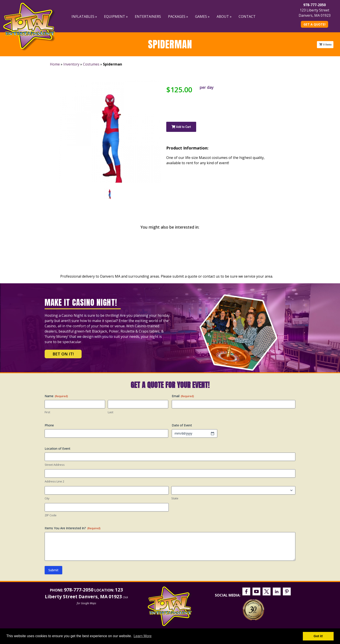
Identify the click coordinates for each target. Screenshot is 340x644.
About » (224, 16)
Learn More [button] (143, 636)
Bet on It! (63, 354)
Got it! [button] (318, 636)
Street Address (55, 465)
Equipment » (116, 16)
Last (111, 412)
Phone (49, 425)
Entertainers (148, 16)
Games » (202, 16)
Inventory (71, 64)
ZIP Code (51, 515)
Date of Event (182, 425)
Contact (247, 16)
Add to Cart (181, 127)
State (175, 498)
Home (55, 64)
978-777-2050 (314, 5)
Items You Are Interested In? (73, 528)
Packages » (178, 16)
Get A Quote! (314, 24)
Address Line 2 (54, 481)
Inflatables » (84, 16)
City (47, 498)
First (47, 412)
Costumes (91, 64)
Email (183, 396)
